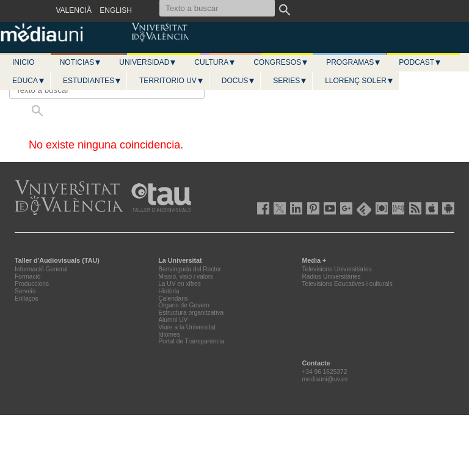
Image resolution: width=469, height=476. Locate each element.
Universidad (148, 62)
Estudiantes (92, 81)
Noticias (81, 62)
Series (290, 81)
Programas (354, 62)
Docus (238, 81)
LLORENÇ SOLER (359, 81)
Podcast (420, 62)
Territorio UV (172, 81)
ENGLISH (116, 10)
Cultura (215, 62)
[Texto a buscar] (107, 90)
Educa (29, 81)
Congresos (281, 62)
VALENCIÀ (74, 10)
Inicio (24, 62)
